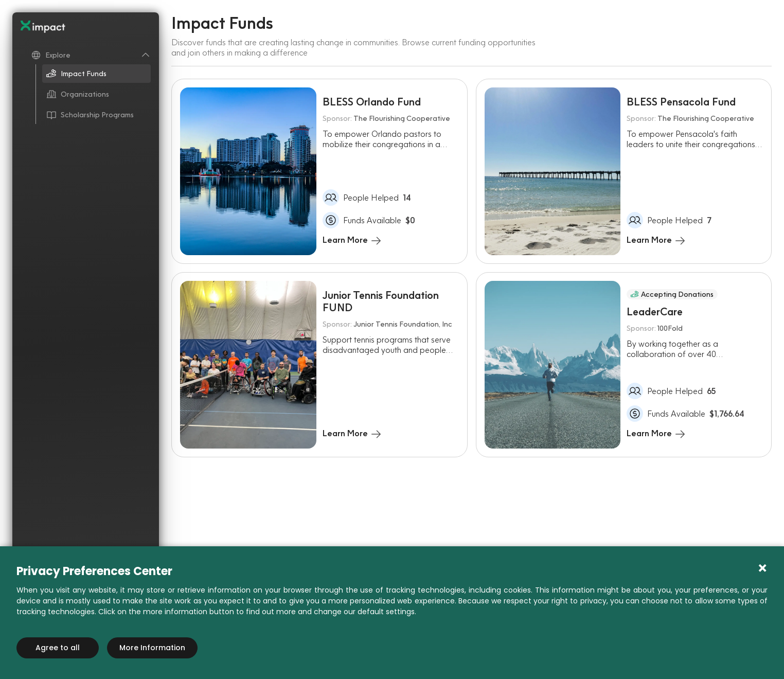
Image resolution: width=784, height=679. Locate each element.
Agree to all (58, 648)
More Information (152, 648)
